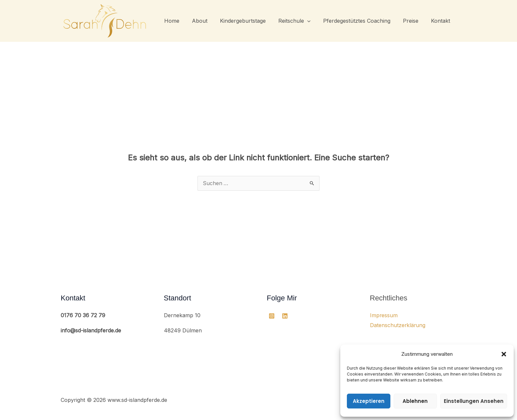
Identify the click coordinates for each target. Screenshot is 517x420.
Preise (414, 21)
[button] (504, 354)
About (211, 21)
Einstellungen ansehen (474, 401)
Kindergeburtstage (252, 21)
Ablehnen (415, 401)
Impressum (384, 316)
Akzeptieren (369, 401)
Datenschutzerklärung (398, 325)
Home (185, 21)
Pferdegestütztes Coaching (362, 21)
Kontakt (441, 21)
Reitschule (301, 21)
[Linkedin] (285, 316)
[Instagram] (272, 316)
